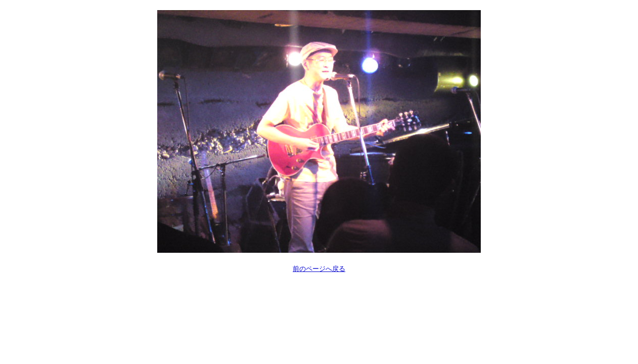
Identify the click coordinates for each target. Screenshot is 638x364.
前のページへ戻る (319, 269)
